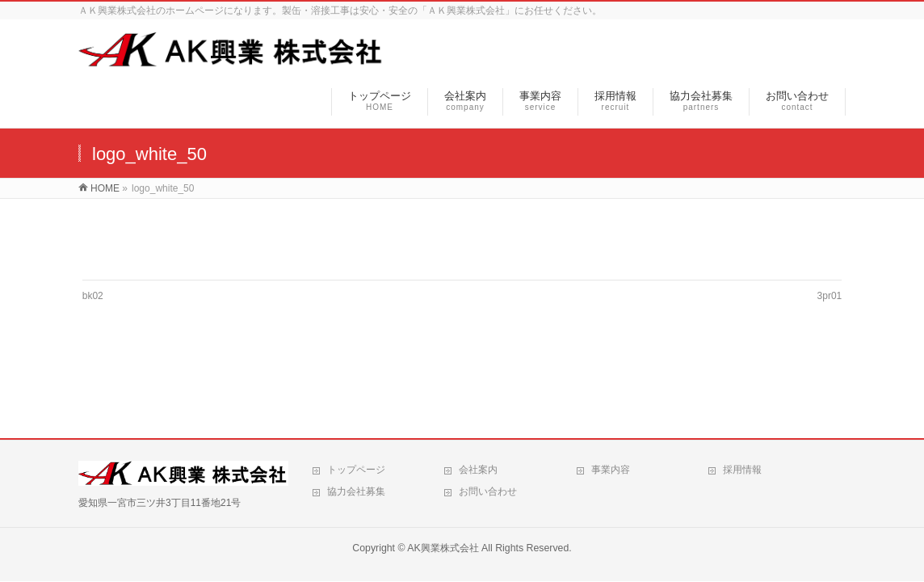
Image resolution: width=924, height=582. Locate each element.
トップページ (356, 470)
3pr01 (830, 296)
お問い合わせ (488, 491)
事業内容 (611, 470)
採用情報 (742, 470)
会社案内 (478, 470)
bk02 (93, 296)
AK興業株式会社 (443, 548)
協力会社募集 (356, 491)
